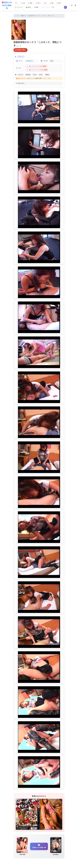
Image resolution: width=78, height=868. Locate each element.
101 (38, 3)
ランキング (19, 7)
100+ (30, 3)
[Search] (52, 7)
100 (52, 3)
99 (23, 3)
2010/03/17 (30, 61)
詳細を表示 (21, 84)
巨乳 (59, 3)
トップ (17, 16)
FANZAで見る (21, 50)
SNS (36, 7)
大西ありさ (23, 16)
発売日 (29, 7)
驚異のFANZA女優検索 (7, 5)
